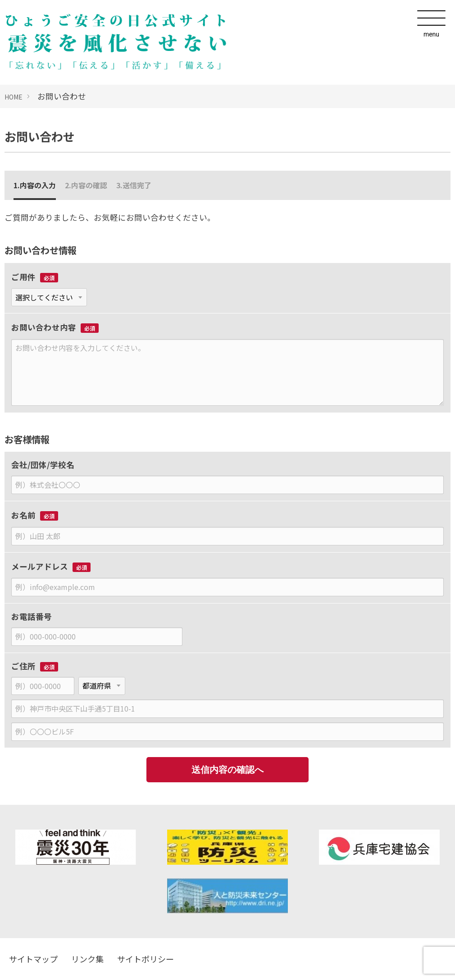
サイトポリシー (146, 959)
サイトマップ (33, 959)
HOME (14, 97)
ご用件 (23, 277)
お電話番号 (32, 616)
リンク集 (87, 959)
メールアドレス (40, 566)
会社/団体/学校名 (43, 465)
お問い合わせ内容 (44, 327)
